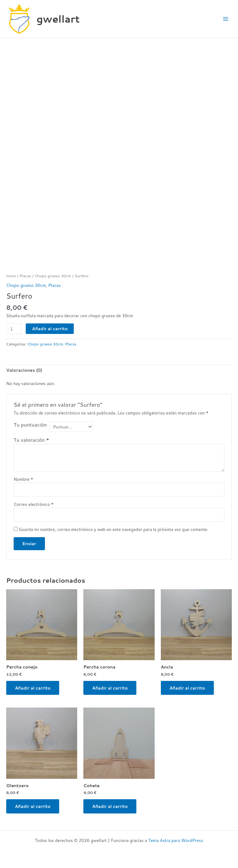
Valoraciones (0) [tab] (24, 370)
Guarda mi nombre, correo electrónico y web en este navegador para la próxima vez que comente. (114, 529)
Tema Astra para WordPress (176, 840)
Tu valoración (31, 440)
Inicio (11, 276)
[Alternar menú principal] (226, 19)
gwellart (58, 19)
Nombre (23, 479)
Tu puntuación (30, 425)
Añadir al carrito (50, 329)
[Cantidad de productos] (14, 329)
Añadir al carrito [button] (33, 688)
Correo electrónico (34, 504)
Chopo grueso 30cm (53, 276)
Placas (25, 276)
